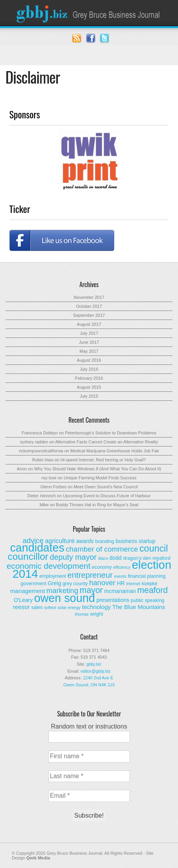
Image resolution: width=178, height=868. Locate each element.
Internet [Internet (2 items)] (133, 584)
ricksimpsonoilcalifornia (41, 451)
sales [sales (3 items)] (37, 607)
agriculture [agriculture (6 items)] (60, 541)
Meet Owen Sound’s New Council (106, 487)
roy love (49, 478)
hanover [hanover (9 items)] (102, 583)
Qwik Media (38, 858)
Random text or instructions (89, 726)
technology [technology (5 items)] (97, 607)
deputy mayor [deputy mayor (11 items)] (73, 557)
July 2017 (89, 333)
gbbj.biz (94, 664)
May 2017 (89, 351)
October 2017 (89, 306)
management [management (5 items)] (28, 591)
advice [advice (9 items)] (33, 540)
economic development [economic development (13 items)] (49, 566)
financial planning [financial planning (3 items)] (147, 576)
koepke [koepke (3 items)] (149, 584)
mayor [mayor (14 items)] (91, 590)
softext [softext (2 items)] (50, 607)
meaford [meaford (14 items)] (153, 590)
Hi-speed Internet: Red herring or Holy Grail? (103, 460)
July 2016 (89, 369)
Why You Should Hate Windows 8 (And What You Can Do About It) (98, 469)
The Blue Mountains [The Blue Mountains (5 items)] (139, 607)
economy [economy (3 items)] (102, 567)
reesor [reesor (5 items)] (21, 607)
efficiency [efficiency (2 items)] (122, 567)
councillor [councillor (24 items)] (28, 556)
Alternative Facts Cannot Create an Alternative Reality (107, 442)
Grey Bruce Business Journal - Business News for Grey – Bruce (89, 13)
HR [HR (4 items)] (121, 583)
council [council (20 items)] (154, 548)
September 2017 (89, 315)
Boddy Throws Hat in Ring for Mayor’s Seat (97, 505)
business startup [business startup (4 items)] (135, 541)
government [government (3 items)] (34, 584)
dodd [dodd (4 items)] (116, 558)
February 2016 (89, 378)
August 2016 (89, 360)
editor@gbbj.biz (96, 671)
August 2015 (89, 387)
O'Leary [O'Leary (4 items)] (23, 600)
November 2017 (89, 297)
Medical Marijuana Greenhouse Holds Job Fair (115, 451)
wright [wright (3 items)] (96, 614)
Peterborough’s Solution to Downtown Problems (111, 433)
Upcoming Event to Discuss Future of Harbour (107, 496)
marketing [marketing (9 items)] (62, 590)
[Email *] (89, 796)
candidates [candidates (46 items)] (37, 548)
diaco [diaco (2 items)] (103, 558)
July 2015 (89, 396)
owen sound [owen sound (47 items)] (65, 598)
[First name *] (89, 756)
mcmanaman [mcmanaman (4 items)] (120, 591)
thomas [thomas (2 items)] (82, 614)
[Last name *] (89, 776)
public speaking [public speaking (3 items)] (147, 600)
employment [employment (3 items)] (53, 576)
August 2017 (89, 324)
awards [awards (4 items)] (85, 541)
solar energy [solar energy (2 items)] (69, 607)
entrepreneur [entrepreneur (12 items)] (90, 575)
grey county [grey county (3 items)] (75, 584)
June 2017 (89, 342)
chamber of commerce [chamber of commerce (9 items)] (102, 549)
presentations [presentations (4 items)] (113, 600)
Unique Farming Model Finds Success (100, 478)
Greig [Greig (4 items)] (54, 583)
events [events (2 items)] (120, 576)
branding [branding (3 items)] (105, 541)
